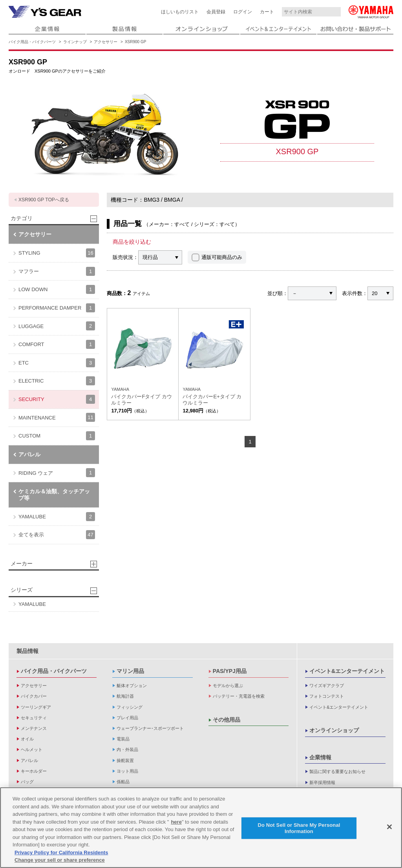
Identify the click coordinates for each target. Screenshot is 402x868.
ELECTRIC (57, 381)
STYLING (57, 253)
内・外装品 (127, 749)
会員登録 (216, 12)
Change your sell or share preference (60, 860)
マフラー (57, 271)
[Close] (389, 827)
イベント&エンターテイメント (347, 671)
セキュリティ (34, 718)
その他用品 (227, 720)
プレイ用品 (127, 718)
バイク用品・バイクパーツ (32, 42)
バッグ (27, 782)
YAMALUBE (57, 517)
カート (267, 12)
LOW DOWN (57, 289)
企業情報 (320, 757)
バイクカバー (34, 696)
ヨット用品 (127, 771)
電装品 (123, 739)
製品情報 (27, 651)
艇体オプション (132, 686)
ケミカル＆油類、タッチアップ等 (54, 495)
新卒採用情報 (322, 782)
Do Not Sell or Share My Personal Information (299, 829)
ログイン (243, 12)
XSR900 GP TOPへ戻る (44, 200)
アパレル (29, 454)
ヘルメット (32, 749)
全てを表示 (57, 535)
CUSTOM (57, 436)
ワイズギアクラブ (327, 686)
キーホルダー (34, 771)
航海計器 (125, 696)
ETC (57, 363)
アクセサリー (106, 42)
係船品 (123, 782)
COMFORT (57, 344)
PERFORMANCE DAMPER (57, 308)
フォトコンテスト (327, 696)
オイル (27, 739)
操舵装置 (125, 760)
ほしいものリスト (180, 12)
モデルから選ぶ (228, 686)
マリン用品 (130, 671)
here (176, 822)
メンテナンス (34, 728)
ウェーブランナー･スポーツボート (150, 728)
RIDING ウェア (57, 473)
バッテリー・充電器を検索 (239, 696)
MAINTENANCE (57, 417)
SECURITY (57, 399)
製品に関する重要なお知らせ (337, 771)
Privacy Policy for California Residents (61, 852)
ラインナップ (75, 42)
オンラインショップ (334, 730)
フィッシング (130, 707)
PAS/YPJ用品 (230, 671)
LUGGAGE (57, 326)
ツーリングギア (36, 707)
